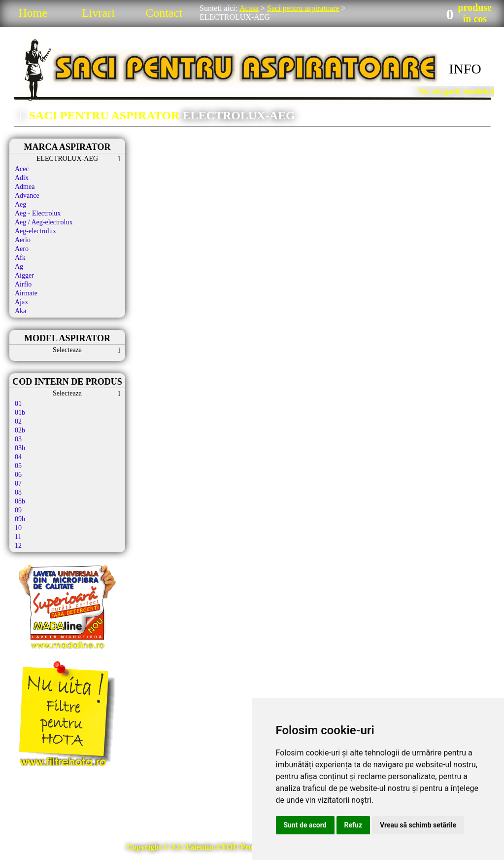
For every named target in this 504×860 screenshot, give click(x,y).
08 (18, 492)
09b (20, 519)
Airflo (23, 284)
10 (18, 528)
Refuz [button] (353, 825)
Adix (22, 178)
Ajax (21, 302)
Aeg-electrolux (35, 231)
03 (18, 439)
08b (20, 501)
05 (18, 466)
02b (20, 430)
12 (18, 546)
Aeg (20, 204)
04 (18, 457)
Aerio (23, 240)
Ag (19, 267)
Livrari (98, 13)
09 (18, 510)
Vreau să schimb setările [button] (418, 825)
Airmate (26, 293)
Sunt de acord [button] (305, 825)
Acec (22, 169)
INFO (465, 69)
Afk (20, 258)
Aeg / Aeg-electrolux (44, 222)
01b (20, 412)
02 (18, 421)
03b (20, 448)
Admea (25, 187)
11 (18, 537)
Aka (20, 311)
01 (18, 404)
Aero (22, 249)
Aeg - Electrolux (38, 213)
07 (18, 484)
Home (33, 13)
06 (18, 475)
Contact (164, 13)
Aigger (24, 275)
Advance (27, 196)
